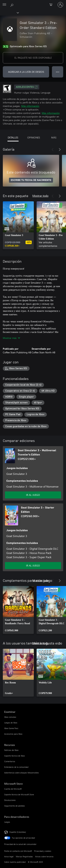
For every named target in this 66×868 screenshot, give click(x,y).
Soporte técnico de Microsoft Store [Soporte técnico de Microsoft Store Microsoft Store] (19, 794)
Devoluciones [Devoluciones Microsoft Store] (10, 800)
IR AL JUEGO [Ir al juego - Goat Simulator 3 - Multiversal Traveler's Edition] (33, 495)
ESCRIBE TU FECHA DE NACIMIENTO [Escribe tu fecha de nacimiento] (31, 180)
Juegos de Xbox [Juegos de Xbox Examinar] (11, 723)
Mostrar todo (40, 196)
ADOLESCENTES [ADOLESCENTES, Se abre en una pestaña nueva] (27, 87)
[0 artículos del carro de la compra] (52, 5)
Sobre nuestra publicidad (15, 862)
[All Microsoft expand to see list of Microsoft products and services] (4, 5)
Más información (30, 106)
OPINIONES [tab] (34, 137)
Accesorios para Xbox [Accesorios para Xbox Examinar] (13, 734)
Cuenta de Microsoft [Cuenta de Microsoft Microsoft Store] (13, 789)
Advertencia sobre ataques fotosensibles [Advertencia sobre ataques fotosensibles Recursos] (22, 773)
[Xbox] (9, 13)
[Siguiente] (60, 150)
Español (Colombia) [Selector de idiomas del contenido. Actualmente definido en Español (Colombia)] (18, 832)
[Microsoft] (33, 3)
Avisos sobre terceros (44, 856)
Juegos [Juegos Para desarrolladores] (7, 822)
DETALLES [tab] (13, 137)
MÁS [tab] (54, 137)
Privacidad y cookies (43, 851)
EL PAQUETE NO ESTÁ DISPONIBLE (33, 58)
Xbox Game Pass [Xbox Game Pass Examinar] (11, 728)
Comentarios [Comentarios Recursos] (10, 761)
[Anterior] (53, 150)
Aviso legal (9, 856)
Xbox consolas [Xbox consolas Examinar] (10, 717)
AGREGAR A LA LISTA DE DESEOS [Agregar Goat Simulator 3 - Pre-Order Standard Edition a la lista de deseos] (26, 72)
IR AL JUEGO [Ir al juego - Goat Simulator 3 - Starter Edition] (33, 565)
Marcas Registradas (24, 856)
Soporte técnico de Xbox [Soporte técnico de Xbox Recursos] (15, 756)
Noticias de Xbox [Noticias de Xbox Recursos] (11, 750)
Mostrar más (11, 338)
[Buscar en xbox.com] (12, 5)
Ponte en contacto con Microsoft (18, 851)
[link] (18, 225)
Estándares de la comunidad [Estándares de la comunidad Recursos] (16, 767)
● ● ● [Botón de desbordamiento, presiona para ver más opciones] (58, 72)
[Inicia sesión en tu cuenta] (60, 5)
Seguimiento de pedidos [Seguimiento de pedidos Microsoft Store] (15, 806)
